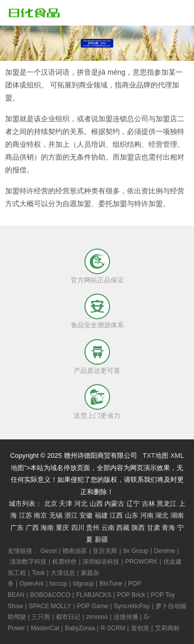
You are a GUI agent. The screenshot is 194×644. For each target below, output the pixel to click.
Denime (165, 551)
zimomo (97, 617)
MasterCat (45, 628)
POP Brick (131, 595)
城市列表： (25, 504)
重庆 (62, 528)
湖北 (162, 515)
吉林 (148, 504)
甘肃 (154, 528)
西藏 (123, 528)
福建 (101, 515)
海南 (47, 528)
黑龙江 (167, 504)
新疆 (101, 539)
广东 (17, 528)
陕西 (138, 528)
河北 (81, 504)
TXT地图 (155, 456)
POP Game (92, 606)
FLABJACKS (94, 595)
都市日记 (68, 617)
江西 (116, 515)
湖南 (177, 515)
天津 (66, 504)
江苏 (26, 515)
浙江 (71, 515)
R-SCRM (113, 628)
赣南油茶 (75, 551)
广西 (32, 528)
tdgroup (83, 584)
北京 (51, 504)
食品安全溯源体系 (97, 325)
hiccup (59, 584)
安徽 (86, 515)
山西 (96, 504)
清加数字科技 (28, 562)
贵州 (93, 528)
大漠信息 (63, 573)
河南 (147, 515)
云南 (108, 528)
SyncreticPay (132, 606)
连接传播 (126, 617)
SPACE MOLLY (50, 606)
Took (38, 573)
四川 (78, 528)
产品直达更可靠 (97, 371)
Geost (49, 551)
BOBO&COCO (50, 595)
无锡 (56, 515)
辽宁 (133, 504)
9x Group (135, 551)
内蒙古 (114, 504)
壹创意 (140, 628)
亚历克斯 (105, 551)
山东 (132, 515)
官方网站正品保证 (97, 280)
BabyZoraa (80, 628)
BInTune (111, 584)
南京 (40, 515)
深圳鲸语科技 (101, 562)
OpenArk (31, 584)
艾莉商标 (167, 628)
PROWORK (141, 562)
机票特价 (64, 562)
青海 (168, 528)
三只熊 (41, 617)
